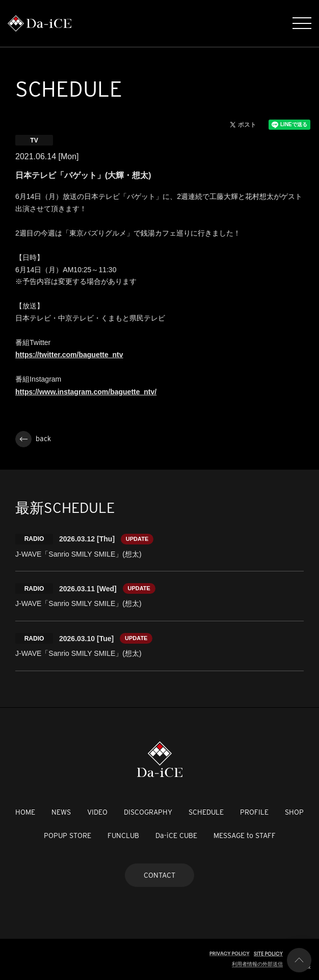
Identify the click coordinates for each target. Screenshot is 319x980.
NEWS (61, 812)
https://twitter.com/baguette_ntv (69, 355)
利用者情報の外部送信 (257, 964)
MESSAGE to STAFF (245, 835)
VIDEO (97, 812)
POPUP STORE (68, 835)
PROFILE (254, 812)
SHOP (294, 812)
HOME (25, 812)
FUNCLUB (123, 835)
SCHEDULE (206, 812)
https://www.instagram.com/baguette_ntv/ (86, 392)
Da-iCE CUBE (176, 835)
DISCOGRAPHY (148, 812)
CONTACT (159, 875)
